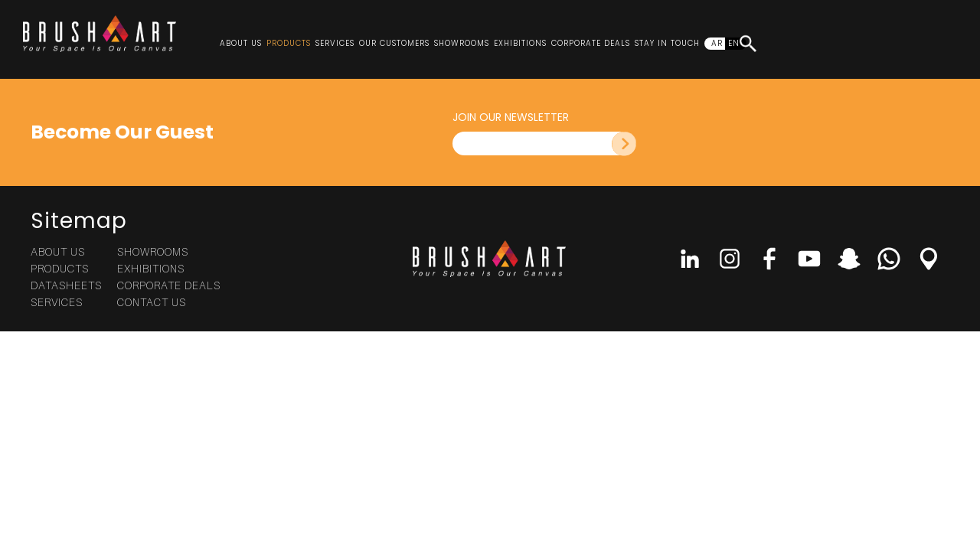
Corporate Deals (591, 43)
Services (335, 43)
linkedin (690, 259)
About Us (241, 43)
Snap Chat (849, 259)
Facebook (769, 259)
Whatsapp (889, 259)
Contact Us (152, 302)
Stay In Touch (667, 43)
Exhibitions (520, 43)
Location (929, 259)
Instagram (730, 259)
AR (717, 43)
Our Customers (394, 43)
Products (289, 43)
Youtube (809, 259)
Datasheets (66, 285)
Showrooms (462, 43)
